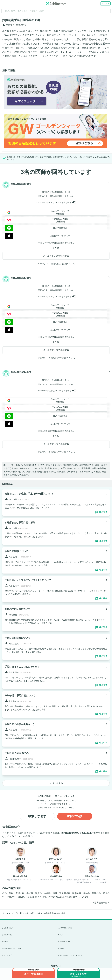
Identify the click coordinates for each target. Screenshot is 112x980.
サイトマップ (7, 955)
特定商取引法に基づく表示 (12, 949)
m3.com (17, 836)
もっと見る (56, 783)
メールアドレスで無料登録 (56, 256)
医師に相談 (75, 816)
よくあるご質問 (8, 928)
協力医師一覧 (7, 935)
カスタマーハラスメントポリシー (70, 955)
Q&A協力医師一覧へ (100, 903)
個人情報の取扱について (67, 942)
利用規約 (46, 192)
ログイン (105, 3)
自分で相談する (87, 157)
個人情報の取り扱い (60, 192)
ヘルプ (60, 935)
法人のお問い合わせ (65, 928)
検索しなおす (37, 816)
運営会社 (61, 949)
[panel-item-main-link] (56, 503)
